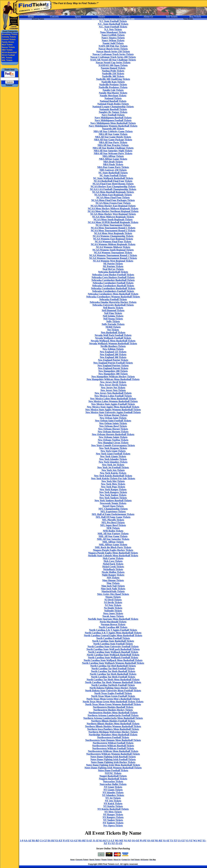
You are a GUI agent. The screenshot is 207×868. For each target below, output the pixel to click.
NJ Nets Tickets (113, 605)
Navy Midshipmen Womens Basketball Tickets (113, 126)
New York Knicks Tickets (113, 473)
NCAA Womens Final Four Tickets (113, 242)
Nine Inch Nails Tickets (113, 589)
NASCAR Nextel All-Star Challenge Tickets (113, 60)
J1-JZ (96, 841)
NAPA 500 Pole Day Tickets (113, 46)
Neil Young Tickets (113, 319)
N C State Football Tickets (113, 21)
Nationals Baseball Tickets (113, 109)
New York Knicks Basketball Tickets (113, 476)
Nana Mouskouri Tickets (113, 32)
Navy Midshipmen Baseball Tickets (113, 118)
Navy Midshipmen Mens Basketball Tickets (113, 123)
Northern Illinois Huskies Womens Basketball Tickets (113, 726)
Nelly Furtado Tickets (113, 324)
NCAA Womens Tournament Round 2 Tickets (113, 258)
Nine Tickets (113, 583)
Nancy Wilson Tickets (113, 40)
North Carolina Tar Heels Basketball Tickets (113, 674)
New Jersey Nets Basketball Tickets (113, 393)
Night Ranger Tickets (113, 575)
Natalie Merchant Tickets (113, 96)
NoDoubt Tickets (113, 611)
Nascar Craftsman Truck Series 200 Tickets (113, 57)
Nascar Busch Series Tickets (113, 49)
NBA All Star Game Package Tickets (113, 140)
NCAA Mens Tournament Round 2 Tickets (113, 231)
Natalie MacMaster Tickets (113, 93)
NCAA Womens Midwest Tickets (113, 247)
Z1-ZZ (119, 843)
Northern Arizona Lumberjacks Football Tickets (113, 715)
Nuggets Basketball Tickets (113, 779)
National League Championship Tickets (113, 107)
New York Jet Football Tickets (113, 467)
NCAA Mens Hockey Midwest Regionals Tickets (113, 209)
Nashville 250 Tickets (113, 74)
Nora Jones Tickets (113, 613)
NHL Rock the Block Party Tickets (113, 547)
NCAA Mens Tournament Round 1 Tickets (113, 228)
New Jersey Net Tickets (113, 388)
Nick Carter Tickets (113, 558)
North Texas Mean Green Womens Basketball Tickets (113, 704)
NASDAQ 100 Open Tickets (113, 65)
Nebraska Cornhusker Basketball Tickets (113, 280)
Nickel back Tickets (113, 564)
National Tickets (113, 98)
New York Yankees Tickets (113, 498)
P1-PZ (143, 841)
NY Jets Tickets (113, 801)
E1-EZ (59, 841)
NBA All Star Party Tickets (113, 142)
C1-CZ (43, 841)
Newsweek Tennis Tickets (113, 503)
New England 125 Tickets (113, 352)
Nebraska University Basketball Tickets (113, 305)
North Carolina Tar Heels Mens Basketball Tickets (113, 680)
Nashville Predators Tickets (113, 87)
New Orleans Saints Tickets (113, 437)
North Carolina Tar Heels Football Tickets (113, 677)
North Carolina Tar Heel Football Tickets (113, 669)
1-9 (22, 841)
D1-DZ (51, 841)
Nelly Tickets (113, 321)
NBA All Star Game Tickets (113, 134)
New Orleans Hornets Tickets (113, 432)
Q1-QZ (151, 841)
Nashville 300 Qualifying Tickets (113, 79)
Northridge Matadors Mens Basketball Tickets (113, 735)
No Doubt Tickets (113, 608)
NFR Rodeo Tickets (113, 531)
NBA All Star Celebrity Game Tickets (113, 131)
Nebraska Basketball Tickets (113, 272)
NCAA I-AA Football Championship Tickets (113, 189)
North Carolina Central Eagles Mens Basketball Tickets (113, 635)
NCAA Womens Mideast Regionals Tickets (113, 244)
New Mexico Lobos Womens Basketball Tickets (113, 401)
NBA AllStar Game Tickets (113, 159)
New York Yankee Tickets (113, 495)
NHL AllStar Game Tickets (113, 545)
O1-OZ (136, 841)
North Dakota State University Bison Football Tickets (113, 691)
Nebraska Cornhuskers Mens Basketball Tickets (113, 294)
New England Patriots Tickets (113, 366)
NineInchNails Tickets (113, 591)
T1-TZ (174, 841)
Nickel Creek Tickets (113, 567)
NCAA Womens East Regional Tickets (113, 239)
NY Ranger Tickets (113, 815)
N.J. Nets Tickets (113, 29)
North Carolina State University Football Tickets (113, 646)
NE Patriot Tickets (113, 264)
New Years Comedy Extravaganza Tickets (113, 445)
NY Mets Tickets (113, 812)
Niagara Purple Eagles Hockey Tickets (113, 550)
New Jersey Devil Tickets (113, 382)
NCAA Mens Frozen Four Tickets (113, 203)
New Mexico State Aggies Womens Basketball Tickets (113, 410)
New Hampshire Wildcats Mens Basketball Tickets (113, 379)
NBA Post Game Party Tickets (113, 167)
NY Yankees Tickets (113, 823)
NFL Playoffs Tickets (113, 520)
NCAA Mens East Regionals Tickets (113, 195)
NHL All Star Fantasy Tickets (113, 534)
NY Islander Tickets (113, 792)
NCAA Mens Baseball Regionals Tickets (113, 192)
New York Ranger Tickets (113, 489)
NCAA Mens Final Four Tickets (113, 197)
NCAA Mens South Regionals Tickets (113, 220)
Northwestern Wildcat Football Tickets (113, 743)
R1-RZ (159, 841)
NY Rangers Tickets (113, 817)
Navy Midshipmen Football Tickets (113, 120)
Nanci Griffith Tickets (113, 35)
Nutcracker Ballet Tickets (113, 784)
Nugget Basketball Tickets (113, 776)
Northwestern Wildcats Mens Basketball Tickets (113, 751)
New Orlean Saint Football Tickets (113, 421)
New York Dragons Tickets (113, 448)
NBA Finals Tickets (113, 164)
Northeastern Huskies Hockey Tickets (113, 710)
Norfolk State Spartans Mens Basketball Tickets (113, 619)
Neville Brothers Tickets (113, 346)
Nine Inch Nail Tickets (113, 586)
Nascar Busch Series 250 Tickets (113, 51)
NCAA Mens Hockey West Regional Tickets (113, 214)
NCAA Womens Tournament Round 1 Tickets (113, 255)
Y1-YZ (111, 843)
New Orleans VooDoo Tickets (113, 440)
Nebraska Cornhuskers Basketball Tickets (113, 288)
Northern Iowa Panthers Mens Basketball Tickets (113, 729)
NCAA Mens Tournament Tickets (113, 225)
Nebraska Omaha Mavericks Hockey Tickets (113, 302)
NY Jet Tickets (113, 798)
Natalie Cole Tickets (113, 90)
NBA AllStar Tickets (113, 156)
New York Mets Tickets (113, 484)
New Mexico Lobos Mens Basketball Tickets (113, 399)
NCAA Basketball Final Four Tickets (113, 181)
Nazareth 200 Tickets (113, 129)
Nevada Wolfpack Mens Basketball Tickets (113, 341)
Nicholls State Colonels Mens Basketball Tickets (113, 556)
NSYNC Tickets (113, 773)
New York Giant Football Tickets (113, 454)
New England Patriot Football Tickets (113, 363)
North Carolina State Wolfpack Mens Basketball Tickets (113, 660)
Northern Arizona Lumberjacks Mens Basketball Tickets (113, 718)
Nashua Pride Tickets (113, 71)
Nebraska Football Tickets (113, 299)
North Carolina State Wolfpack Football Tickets (113, 658)
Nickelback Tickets (113, 569)
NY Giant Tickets (113, 787)
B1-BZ (36, 841)
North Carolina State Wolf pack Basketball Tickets (113, 649)
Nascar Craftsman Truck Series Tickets (113, 54)
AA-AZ (28, 841)
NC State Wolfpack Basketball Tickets (113, 178)
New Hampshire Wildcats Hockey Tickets (113, 377)
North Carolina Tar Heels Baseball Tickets (113, 671)
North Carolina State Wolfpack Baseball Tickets (113, 652)
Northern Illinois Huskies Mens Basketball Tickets (113, 724)
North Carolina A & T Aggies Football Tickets (113, 630)
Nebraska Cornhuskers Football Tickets (113, 291)
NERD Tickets (113, 327)
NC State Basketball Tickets (113, 173)
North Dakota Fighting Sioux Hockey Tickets (113, 688)
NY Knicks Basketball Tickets (113, 809)
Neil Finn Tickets (113, 313)
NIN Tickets (113, 578)
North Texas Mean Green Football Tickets (113, 696)
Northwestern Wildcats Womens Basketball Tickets (113, 754)
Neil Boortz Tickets (113, 308)
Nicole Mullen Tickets (113, 572)
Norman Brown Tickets (113, 624)
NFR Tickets (113, 528)
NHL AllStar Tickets (113, 542)
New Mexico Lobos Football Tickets (113, 396)
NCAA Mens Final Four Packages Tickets (113, 200)
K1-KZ (103, 841)
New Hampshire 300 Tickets (113, 374)
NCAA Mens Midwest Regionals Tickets (113, 217)
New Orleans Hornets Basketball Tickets (113, 434)
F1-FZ (66, 841)
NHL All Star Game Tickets (113, 536)
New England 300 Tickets (113, 357)
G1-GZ (74, 841)
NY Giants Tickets (113, 790)
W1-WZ (198, 841)
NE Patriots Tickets (113, 266)
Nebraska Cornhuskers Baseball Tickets (113, 286)
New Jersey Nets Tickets (113, 390)
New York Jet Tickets (113, 465)
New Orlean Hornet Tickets (113, 415)
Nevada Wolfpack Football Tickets (113, 338)
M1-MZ (119, 841)
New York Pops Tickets (113, 487)
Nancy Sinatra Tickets (113, 38)
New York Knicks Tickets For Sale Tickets (113, 478)
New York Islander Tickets (113, 459)
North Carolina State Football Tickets (113, 644)
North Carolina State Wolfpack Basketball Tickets (113, 655)
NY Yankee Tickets (113, 820)
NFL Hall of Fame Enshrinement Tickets (113, 514)
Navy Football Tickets (113, 115)
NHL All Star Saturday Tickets (113, 539)
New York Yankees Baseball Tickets (113, 500)
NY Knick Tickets (113, 803)
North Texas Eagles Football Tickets (113, 693)
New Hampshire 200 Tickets (113, 371)
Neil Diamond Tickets (113, 310)
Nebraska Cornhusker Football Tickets (113, 283)
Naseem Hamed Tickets (113, 68)
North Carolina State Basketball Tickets (113, 641)
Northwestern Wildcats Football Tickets (113, 748)
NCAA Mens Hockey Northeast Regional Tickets (113, 211)
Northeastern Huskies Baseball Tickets (113, 707)
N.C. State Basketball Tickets (113, 24)
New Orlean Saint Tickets (113, 418)
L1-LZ (111, 841)
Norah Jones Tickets (113, 616)
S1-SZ (166, 841)
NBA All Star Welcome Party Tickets (113, 153)
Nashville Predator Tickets (113, 85)
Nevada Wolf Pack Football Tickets (113, 335)
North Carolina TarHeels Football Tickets (113, 685)
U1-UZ (181, 841)
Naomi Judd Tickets (113, 43)
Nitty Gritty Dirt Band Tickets (113, 594)
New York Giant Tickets (113, 451)
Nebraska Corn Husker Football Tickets (113, 275)
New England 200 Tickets (113, 354)
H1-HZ (82, 841)
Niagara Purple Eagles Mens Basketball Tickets (113, 553)
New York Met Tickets (113, 481)
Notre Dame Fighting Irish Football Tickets (113, 759)
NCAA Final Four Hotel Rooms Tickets (113, 184)
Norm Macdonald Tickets (113, 622)
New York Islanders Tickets (113, 462)
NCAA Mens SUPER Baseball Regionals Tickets (113, 222)
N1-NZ (128, 841)
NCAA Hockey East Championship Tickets (113, 186)
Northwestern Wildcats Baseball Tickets (113, 746)
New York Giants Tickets (113, 456)
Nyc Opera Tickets (113, 826)
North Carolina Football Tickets (113, 638)
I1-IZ (89, 841)
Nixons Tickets (113, 597)
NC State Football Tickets (113, 175)
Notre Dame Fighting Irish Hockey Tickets (113, 762)
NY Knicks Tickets (113, 806)
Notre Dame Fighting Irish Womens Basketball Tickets (113, 768)
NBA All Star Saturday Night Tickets (113, 151)
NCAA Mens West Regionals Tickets (113, 233)
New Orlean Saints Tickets (113, 423)
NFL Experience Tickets (113, 512)
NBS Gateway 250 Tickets (113, 170)
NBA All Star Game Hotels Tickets (113, 137)
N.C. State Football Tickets (113, 27)
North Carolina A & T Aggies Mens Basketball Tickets (113, 633)
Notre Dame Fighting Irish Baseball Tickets (113, 757)
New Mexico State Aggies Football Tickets (113, 404)
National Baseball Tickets (113, 101)
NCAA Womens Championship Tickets (113, 236)
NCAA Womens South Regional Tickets (113, 250)
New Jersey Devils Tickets (113, 385)
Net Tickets (113, 330)
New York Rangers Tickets (113, 492)
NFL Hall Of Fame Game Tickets (113, 517)
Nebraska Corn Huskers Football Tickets (113, 277)
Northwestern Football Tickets (113, 737)
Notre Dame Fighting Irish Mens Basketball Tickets (113, 765)
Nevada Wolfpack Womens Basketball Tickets (113, 343)
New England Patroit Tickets (113, 368)
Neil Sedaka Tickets (113, 316)
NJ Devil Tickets (113, 600)
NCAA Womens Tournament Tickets (113, 253)
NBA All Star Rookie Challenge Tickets (113, 148)
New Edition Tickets (113, 349)
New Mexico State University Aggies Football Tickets (113, 412)
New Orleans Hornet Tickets (113, 429)
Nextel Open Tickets (113, 506)
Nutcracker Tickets (113, 781)
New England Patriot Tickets (113, 360)
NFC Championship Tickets (113, 509)
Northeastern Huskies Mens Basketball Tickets (113, 713)
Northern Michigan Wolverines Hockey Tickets (113, 732)
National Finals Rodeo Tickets (113, 104)
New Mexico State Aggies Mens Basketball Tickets (113, 407)
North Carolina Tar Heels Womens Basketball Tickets (113, 682)
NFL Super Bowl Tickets (113, 525)
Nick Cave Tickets (113, 561)
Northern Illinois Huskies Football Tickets (113, 721)
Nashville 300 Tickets (113, 76)
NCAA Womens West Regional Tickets (113, 261)
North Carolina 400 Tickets (113, 627)
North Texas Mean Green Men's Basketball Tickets (113, 699)
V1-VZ (189, 841)
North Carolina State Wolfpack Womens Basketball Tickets (113, 663)
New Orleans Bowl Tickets (113, 426)
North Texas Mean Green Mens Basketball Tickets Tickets (113, 702)
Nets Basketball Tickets (113, 332)
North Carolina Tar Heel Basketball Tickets (113, 666)
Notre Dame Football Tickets (113, 770)
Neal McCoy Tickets (113, 269)
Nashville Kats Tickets (113, 82)
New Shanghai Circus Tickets (113, 443)
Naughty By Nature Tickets (113, 112)
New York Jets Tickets (113, 470)
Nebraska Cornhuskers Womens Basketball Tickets (113, 297)
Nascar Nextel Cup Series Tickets (113, 63)
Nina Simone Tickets (113, 580)
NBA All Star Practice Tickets (113, 145)
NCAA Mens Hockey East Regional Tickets (113, 206)
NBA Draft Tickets (113, 162)
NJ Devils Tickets (113, 602)
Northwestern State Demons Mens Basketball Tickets (113, 740)
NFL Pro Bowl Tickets (113, 523)
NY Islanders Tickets (113, 795)
